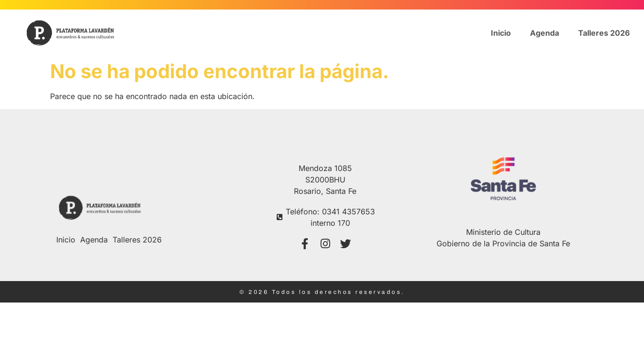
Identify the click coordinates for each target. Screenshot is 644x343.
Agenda (545, 33)
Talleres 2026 (604, 33)
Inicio (501, 33)
